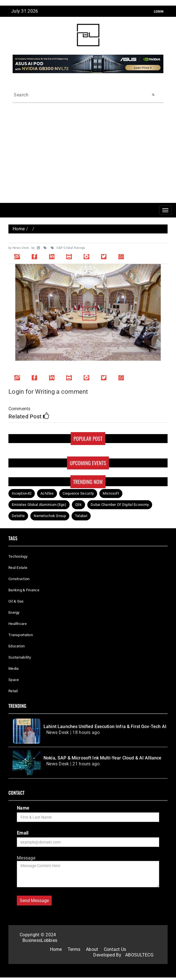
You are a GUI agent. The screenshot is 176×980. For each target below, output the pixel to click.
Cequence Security (78, 493)
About (92, 949)
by (34, 248)
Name (23, 808)
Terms (74, 949)
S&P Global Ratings (68, 248)
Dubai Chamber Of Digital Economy (120, 505)
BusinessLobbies (40, 940)
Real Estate (18, 568)
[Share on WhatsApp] (121, 257)
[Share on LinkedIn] (52, 257)
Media (13, 669)
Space (14, 680)
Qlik (78, 505)
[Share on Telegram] (86, 257)
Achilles (47, 493)
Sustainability (20, 657)
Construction (19, 579)
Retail (13, 691)
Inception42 (22, 493)
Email (23, 833)
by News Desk (19, 248)
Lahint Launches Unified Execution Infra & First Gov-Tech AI (105, 727)
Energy (14, 612)
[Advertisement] (88, 161)
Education (17, 646)
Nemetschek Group (50, 516)
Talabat (81, 516)
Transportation (21, 635)
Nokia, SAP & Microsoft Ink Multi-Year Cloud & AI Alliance (103, 758)
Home (19, 229)
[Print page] (69, 257)
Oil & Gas (16, 601)
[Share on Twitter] (104, 257)
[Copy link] (17, 257)
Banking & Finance (24, 590)
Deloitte (18, 516)
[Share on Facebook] (35, 257)
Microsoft (111, 493)
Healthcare (18, 624)
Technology (18, 556)
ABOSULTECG (139, 955)
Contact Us (115, 949)
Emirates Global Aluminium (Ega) (39, 505)
